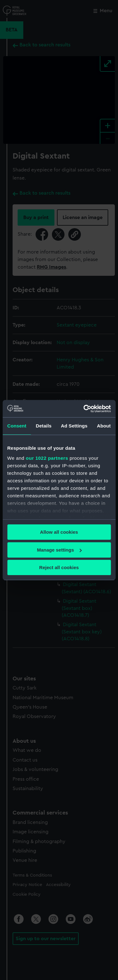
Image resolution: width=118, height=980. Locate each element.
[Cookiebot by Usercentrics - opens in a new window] (84, 409)
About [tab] (104, 426)
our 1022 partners (47, 458)
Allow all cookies (59, 532)
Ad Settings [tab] (74, 426)
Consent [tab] (17, 426)
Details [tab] (44, 426)
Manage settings (59, 550)
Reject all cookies (59, 567)
